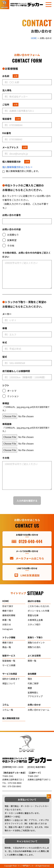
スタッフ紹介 (34, 624)
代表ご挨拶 (33, 683)
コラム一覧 (8, 710)
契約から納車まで (11, 679)
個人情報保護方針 (11, 718)
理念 (30, 679)
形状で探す (8, 606)
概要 (30, 688)
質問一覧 (32, 661)
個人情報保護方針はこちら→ (17, 167)
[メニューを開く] (48, 5)
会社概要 (32, 674)
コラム (6, 705)
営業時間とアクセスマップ (35, 694)
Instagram (8, 629)
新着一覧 (7, 620)
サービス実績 (9, 665)
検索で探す (8, 611)
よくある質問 (34, 656)
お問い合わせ (34, 705)
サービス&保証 (10, 674)
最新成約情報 (9, 615)
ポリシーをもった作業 (38, 611)
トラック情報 (9, 637)
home (6, 601)
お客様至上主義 (35, 620)
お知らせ (7, 624)
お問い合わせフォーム (38, 710)
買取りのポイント (36, 643)
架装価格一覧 (9, 661)
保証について (9, 683)
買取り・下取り (35, 637)
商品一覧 (7, 647)
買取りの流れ (34, 647)
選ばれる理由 (34, 601)
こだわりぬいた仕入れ (38, 606)
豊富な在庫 (33, 615)
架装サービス (9, 656)
